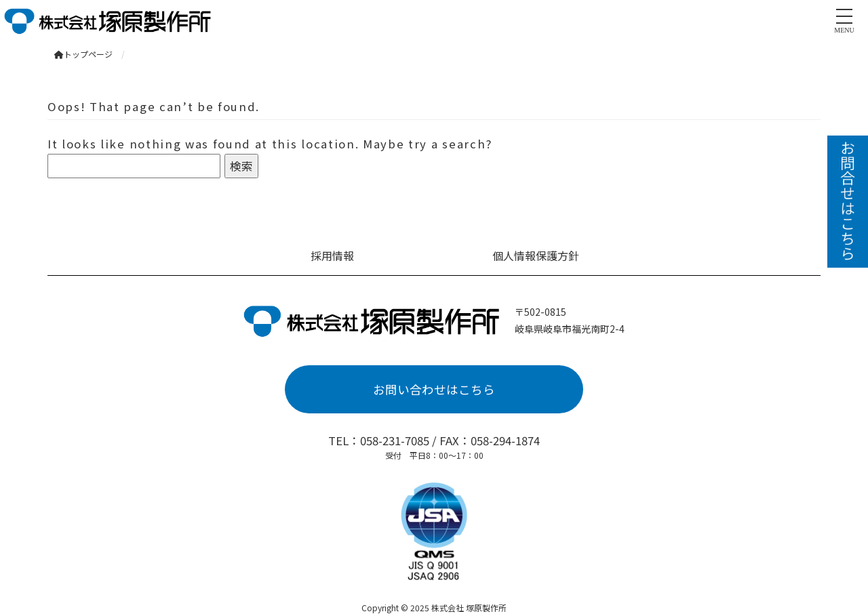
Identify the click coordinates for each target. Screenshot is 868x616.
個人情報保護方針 (536, 255)
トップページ (83, 54)
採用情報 (332, 255)
